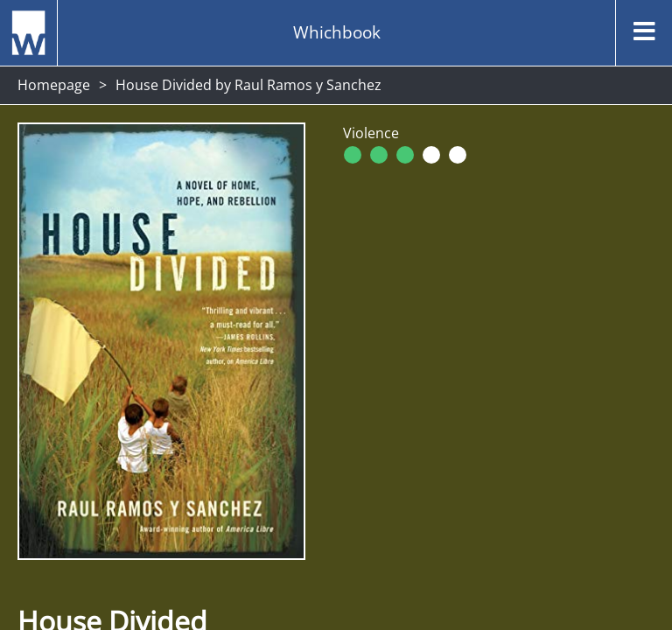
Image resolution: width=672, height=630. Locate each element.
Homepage (54, 85)
